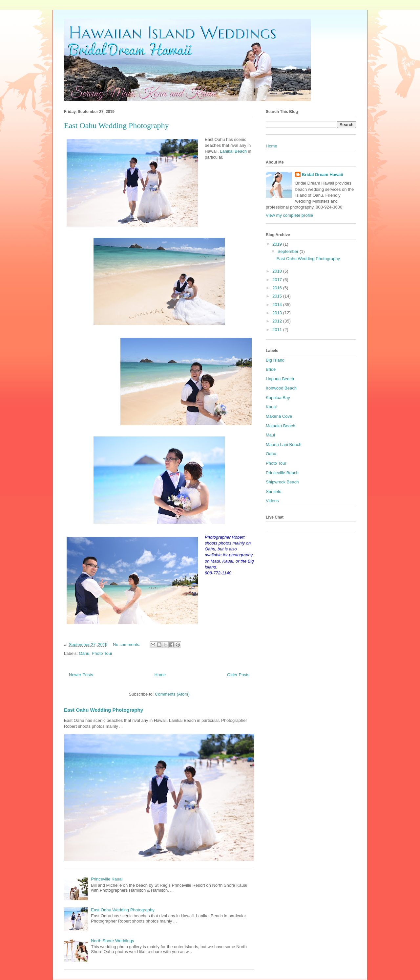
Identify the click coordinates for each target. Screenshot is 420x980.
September (289, 251)
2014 (278, 305)
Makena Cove (279, 416)
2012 (278, 321)
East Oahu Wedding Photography (116, 125)
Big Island (275, 360)
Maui (270, 435)
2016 (278, 288)
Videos (272, 501)
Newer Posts (81, 675)
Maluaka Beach (281, 426)
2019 (278, 244)
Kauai (271, 407)
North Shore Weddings (112, 941)
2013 (278, 313)
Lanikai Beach (233, 151)
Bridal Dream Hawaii (323, 175)
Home (160, 675)
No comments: (127, 645)
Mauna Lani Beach (283, 445)
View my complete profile (289, 215)
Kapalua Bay (278, 398)
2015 (278, 296)
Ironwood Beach (281, 388)
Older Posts (238, 675)
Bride (271, 369)
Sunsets (273, 491)
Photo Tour (102, 653)
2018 (278, 271)
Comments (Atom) (172, 694)
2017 (278, 280)
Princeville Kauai (107, 879)
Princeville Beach (282, 473)
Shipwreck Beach (282, 482)
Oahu (84, 653)
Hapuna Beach (280, 379)
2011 (278, 330)
